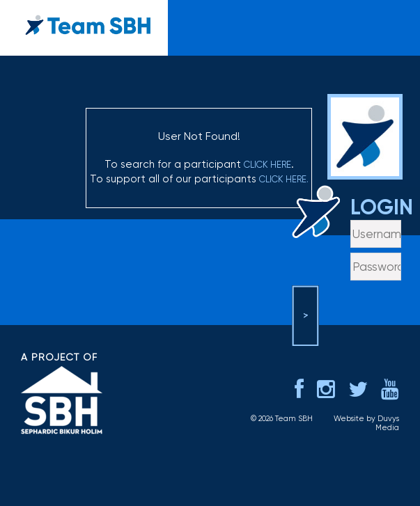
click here (267, 165)
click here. (284, 179)
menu (394, 18)
